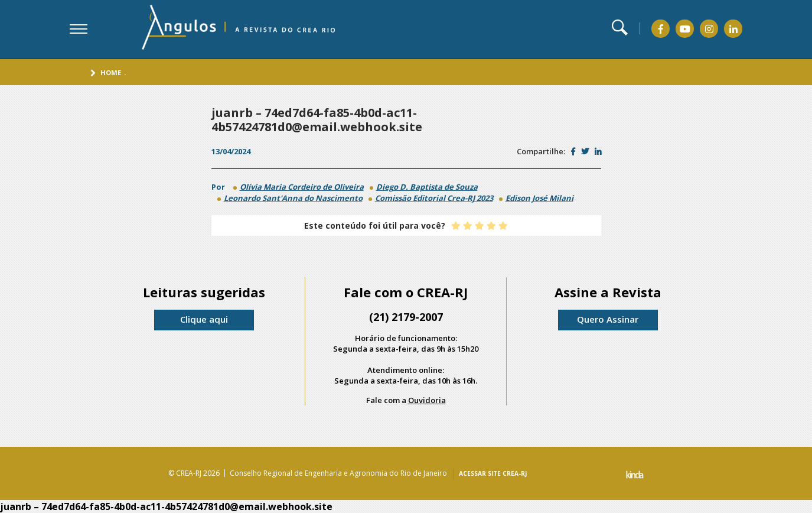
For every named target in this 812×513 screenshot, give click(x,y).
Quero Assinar (608, 319)
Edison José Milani (539, 198)
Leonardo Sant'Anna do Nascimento (293, 198)
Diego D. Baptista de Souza (427, 187)
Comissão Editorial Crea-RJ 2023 (434, 198)
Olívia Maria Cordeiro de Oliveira (302, 187)
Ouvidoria (427, 400)
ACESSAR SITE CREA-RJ (493, 473)
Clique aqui (204, 319)
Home (111, 72)
